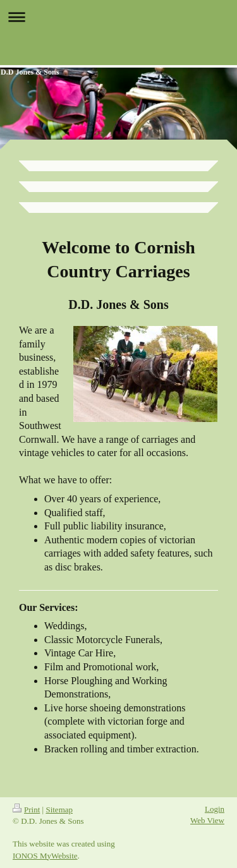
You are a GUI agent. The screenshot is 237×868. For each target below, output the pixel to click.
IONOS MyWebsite (45, 856)
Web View (207, 820)
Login (215, 809)
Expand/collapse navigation (118, 17)
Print (26, 810)
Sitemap (59, 810)
